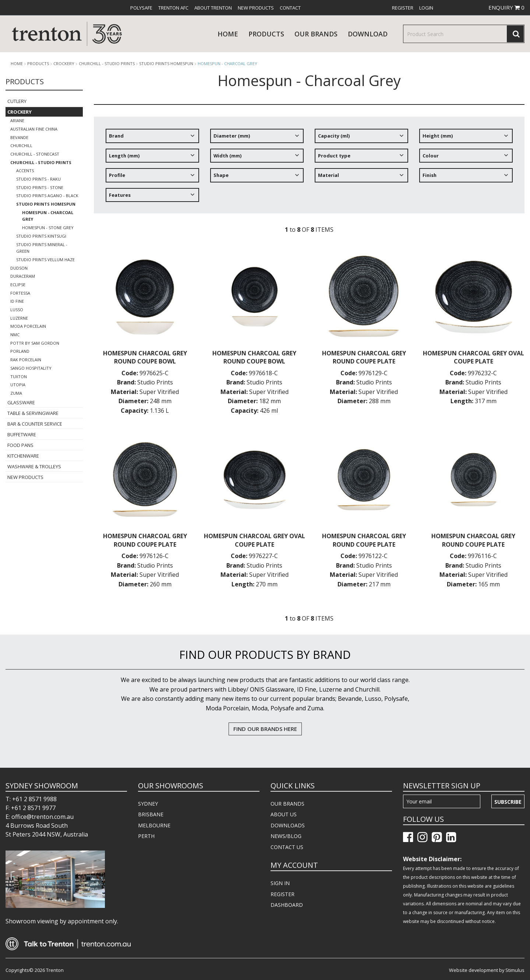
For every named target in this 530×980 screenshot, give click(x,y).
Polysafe (141, 8)
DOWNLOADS (288, 825)
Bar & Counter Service (35, 424)
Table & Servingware (33, 413)
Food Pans (20, 445)
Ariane (17, 120)
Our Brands (316, 34)
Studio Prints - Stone (40, 187)
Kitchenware (23, 456)
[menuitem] (141, 8)
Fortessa (20, 293)
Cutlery (17, 101)
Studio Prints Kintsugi (41, 236)
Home (228, 34)
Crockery (64, 64)
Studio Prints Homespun (166, 64)
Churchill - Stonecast (35, 154)
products (266, 34)
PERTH (146, 836)
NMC (15, 335)
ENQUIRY (506, 7)
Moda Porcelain (28, 326)
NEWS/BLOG (286, 836)
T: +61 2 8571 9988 (31, 799)
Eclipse (18, 285)
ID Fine (17, 301)
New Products (256, 8)
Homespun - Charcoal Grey (227, 63)
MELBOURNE (154, 825)
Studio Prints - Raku (38, 179)
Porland (20, 351)
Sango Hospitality (31, 368)
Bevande (19, 137)
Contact (290, 8)
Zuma (16, 393)
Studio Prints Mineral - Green (42, 248)
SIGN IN (280, 883)
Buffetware (22, 434)
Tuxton (19, 377)
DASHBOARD (287, 905)
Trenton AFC (173, 8)
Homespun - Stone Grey (48, 228)
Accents (25, 171)
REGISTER (282, 894)
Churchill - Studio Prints (107, 64)
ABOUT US (284, 814)
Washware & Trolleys (34, 466)
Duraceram (23, 276)
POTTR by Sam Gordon (35, 343)
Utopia (18, 385)
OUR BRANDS (287, 804)
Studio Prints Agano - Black (47, 196)
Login (426, 8)
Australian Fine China (34, 129)
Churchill (21, 145)
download (368, 34)
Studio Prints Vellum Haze (45, 260)
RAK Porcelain (26, 360)
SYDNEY (148, 804)
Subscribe (508, 802)
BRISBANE (151, 814)
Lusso (17, 310)
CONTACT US (287, 847)
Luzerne (19, 318)
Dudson (19, 268)
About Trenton (213, 8)
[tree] (309, 168)
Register (403, 8)
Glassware (21, 402)
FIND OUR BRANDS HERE (265, 729)
